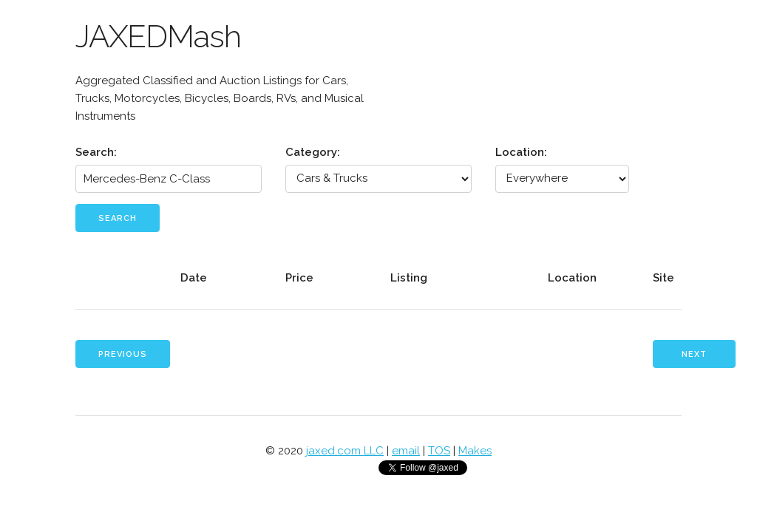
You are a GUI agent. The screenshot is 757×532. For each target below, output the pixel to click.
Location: (521, 152)
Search (118, 218)
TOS (439, 451)
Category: (313, 152)
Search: (96, 152)
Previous (123, 354)
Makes (475, 451)
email (406, 451)
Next (694, 354)
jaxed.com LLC (345, 451)
